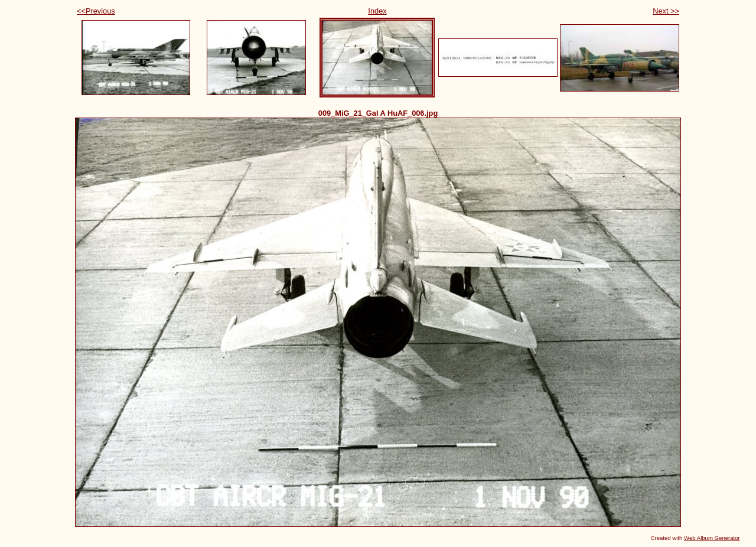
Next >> (666, 11)
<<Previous (96, 11)
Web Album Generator (712, 538)
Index (377, 11)
